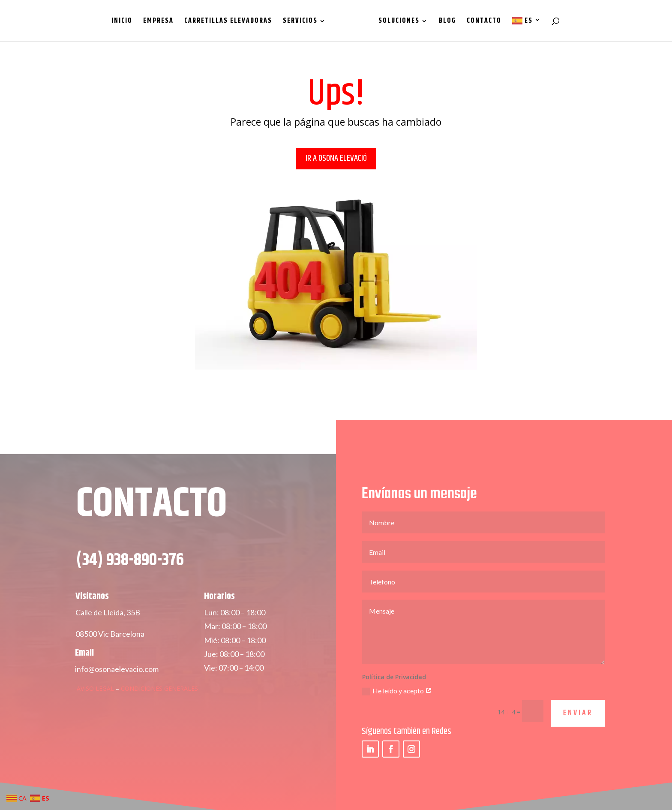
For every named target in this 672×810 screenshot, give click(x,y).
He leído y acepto (397, 701)
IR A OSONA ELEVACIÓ (336, 158)
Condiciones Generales (159, 698)
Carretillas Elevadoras (231, 22)
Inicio (125, 22)
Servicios (303, 22)
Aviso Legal (95, 698)
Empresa (161, 22)
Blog (444, 22)
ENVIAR (578, 724)
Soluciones (396, 22)
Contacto (481, 22)
